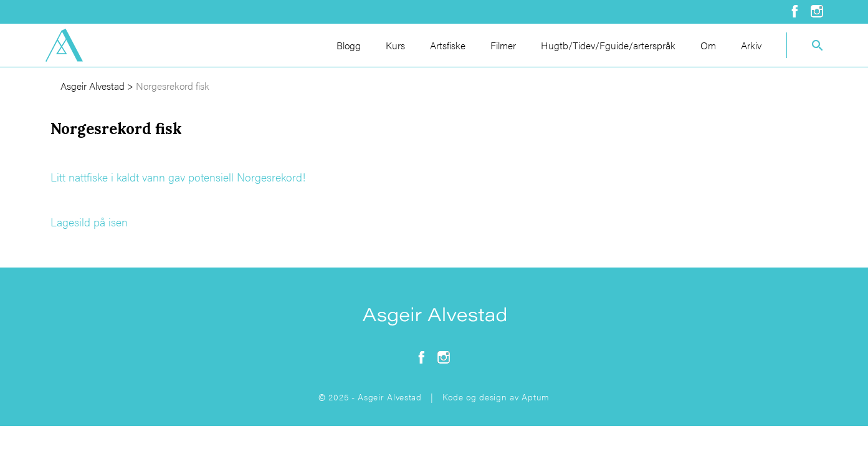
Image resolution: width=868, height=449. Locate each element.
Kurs (395, 45)
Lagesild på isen (89, 222)
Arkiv (751, 45)
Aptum (536, 397)
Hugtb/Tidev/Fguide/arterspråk (608, 45)
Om (708, 45)
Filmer (503, 45)
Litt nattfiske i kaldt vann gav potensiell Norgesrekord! (178, 177)
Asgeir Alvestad (93, 86)
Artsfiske (448, 45)
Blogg (349, 45)
